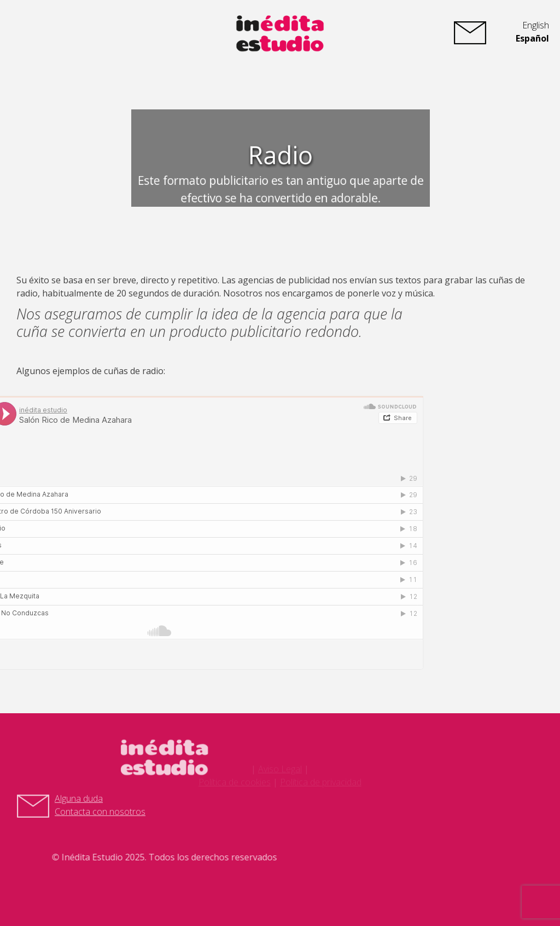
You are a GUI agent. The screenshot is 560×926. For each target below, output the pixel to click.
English (536, 25)
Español (532, 38)
